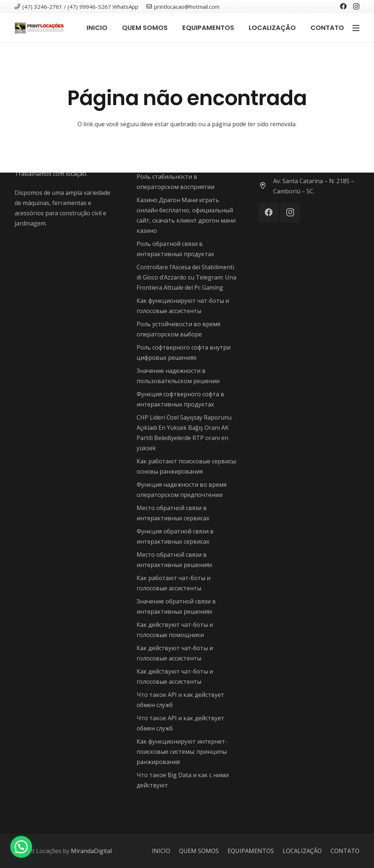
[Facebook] (343, 6)
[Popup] (356, 28)
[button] (21, 847)
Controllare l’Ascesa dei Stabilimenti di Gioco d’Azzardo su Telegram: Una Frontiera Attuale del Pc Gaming (186, 277)
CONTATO (345, 851)
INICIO (161, 851)
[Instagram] (356, 7)
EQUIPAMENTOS (251, 851)
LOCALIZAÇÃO (302, 851)
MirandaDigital (91, 851)
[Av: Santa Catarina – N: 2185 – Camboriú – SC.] (266, 186)
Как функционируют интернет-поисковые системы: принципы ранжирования (182, 752)
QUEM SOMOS (199, 851)
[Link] (39, 28)
